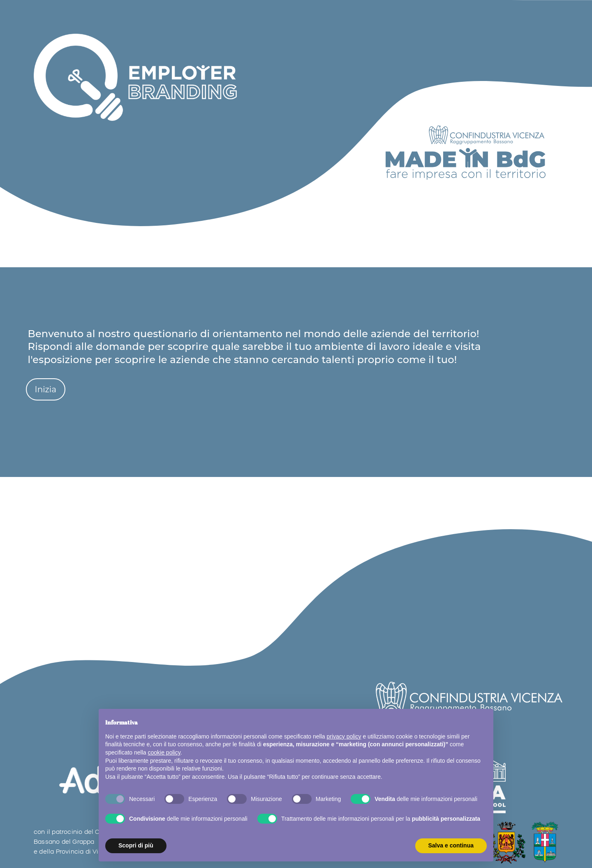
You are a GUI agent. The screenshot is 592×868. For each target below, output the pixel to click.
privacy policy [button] (344, 736)
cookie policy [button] (164, 752)
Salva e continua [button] (451, 845)
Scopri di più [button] (136, 845)
